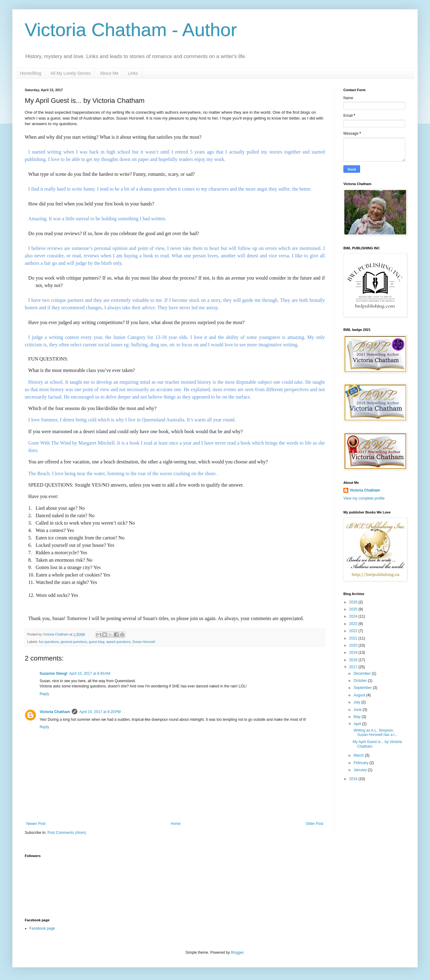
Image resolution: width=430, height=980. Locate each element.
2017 (354, 667)
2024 (354, 616)
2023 (354, 624)
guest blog (97, 642)
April (358, 724)
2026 (354, 602)
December (363, 674)
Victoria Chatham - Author (131, 30)
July (357, 702)
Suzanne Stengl (53, 674)
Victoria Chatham (55, 712)
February (361, 763)
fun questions (49, 642)
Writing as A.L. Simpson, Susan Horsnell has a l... (375, 733)
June (358, 710)
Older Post (314, 824)
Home (176, 824)
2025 (354, 609)
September (363, 688)
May (358, 717)
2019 (354, 653)
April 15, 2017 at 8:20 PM (100, 712)
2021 (354, 638)
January (361, 770)
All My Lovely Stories (71, 73)
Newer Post (36, 824)
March (359, 755)
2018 (354, 660)
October (361, 681)
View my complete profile (364, 498)
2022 (354, 631)
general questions (74, 642)
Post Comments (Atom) (67, 833)
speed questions (118, 642)
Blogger (237, 953)
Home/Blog (30, 73)
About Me (109, 73)
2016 (354, 779)
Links (133, 73)
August (360, 695)
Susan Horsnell (144, 642)
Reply (44, 694)
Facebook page (42, 928)
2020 (354, 645)
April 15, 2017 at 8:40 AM (90, 674)
